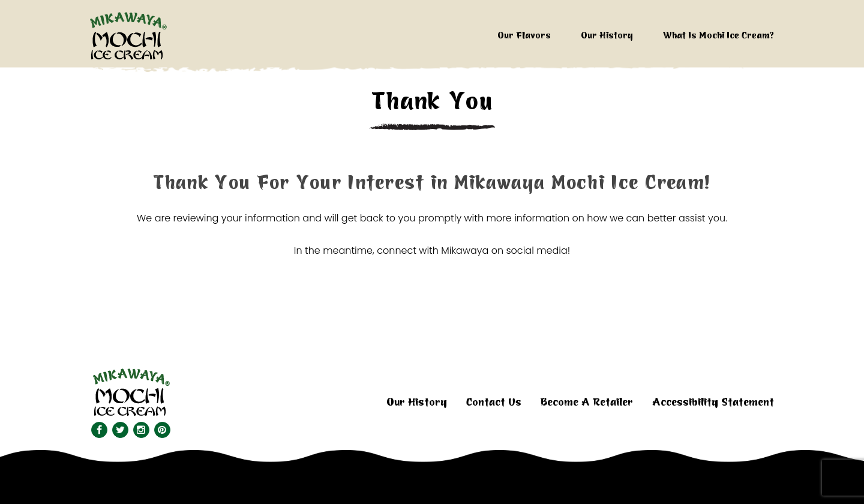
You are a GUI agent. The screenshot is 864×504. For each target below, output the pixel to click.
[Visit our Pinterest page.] (162, 430)
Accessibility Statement (713, 402)
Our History (607, 36)
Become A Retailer (587, 402)
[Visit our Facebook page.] (99, 430)
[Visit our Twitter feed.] (120, 430)
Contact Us (494, 402)
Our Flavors (524, 36)
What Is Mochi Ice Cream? (718, 36)
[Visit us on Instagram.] (141, 430)
